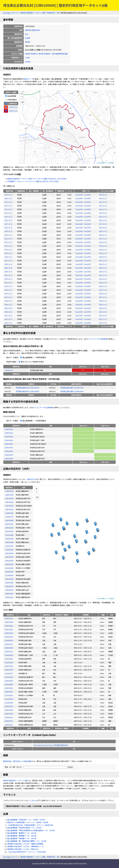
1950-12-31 (8, 312)
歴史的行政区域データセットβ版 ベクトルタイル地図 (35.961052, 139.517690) (37, 179)
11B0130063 (9, 458)
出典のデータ (28, 79)
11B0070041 (9, 725)
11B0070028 (9, 710)
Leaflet (98, 163)
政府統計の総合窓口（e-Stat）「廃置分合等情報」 (26, 844)
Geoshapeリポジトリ (11, 13)
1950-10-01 (8, 308)
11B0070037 (9, 721)
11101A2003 (9, 695)
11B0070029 (9, 666)
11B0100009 (9, 684)
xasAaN (28, 62)
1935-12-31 (8, 253)
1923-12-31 (8, 209)
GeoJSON (87, 195)
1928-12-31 (8, 228)
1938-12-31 (8, 264)
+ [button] (22, 93)
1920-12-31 (8, 198)
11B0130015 (9, 688)
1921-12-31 (8, 202)
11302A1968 (9, 677)
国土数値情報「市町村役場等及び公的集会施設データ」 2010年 (31, 830)
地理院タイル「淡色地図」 (108, 163)
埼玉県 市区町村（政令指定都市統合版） (54, 54)
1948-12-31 (8, 301)
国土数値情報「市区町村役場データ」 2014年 (24, 828)
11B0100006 (9, 437)
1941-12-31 (8, 275)
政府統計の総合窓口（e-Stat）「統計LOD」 (23, 849)
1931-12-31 (8, 239)
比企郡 (27, 38)
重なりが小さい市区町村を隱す (31, 362)
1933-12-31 (8, 246)
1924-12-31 (8, 213)
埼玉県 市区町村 (31, 54)
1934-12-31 (8, 250)
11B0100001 (9, 659)
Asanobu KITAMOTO (40, 864)
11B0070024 (9, 429)
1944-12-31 (8, 286)
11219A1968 (9, 703)
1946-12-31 (8, 294)
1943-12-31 (8, 283)
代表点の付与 (31, 479)
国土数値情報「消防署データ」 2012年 (22, 838)
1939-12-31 (8, 268)
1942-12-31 (8, 279)
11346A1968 (9, 640)
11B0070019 (9, 651)
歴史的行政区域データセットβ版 (33, 13)
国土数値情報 (11, 96)
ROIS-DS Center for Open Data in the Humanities (68, 864)
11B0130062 (9, 451)
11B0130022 (9, 706)
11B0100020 (9, 440)
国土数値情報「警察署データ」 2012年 (22, 836)
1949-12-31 (8, 304)
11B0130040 (9, 681)
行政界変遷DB (11, 100)
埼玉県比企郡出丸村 (32, 30)
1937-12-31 (8, 261)
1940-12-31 (8, 272)
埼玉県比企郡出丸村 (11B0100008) (27, 388)
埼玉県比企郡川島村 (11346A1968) (72, 388)
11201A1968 (9, 662)
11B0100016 (9, 717)
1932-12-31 (8, 242)
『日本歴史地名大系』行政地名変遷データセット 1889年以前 (30, 825)
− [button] (22, 97)
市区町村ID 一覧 (53, 13)
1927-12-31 (8, 224)
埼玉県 (27, 42)
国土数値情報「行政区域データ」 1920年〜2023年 (26, 820)
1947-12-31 (8, 297)
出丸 (27, 34)
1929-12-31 (8, 231)
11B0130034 (9, 444)
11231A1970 (9, 673)
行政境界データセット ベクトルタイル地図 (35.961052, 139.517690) (33, 181)
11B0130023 (9, 714)
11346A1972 (9, 370)
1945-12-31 (8, 290)
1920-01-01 (8, 195)
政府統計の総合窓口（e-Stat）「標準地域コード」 (26, 846)
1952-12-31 (8, 319)
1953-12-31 (8, 323)
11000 (27, 58)
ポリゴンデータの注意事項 (97, 339)
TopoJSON (79, 195)
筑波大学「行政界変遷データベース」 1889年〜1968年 (28, 822)
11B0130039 (9, 448)
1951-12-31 (8, 315)
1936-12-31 (8, 257)
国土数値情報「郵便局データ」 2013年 (22, 833)
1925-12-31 (8, 217)
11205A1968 (9, 699)
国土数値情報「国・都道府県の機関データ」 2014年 (27, 841)
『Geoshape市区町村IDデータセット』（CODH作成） (27, 852)
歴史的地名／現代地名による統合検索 (17, 761)
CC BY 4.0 (33, 800)
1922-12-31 (8, 206)
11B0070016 (9, 692)
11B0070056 (9, 433)
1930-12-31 (8, 235)
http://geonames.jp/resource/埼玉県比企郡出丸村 (51, 745)
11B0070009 (9, 455)
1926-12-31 (8, 220)
